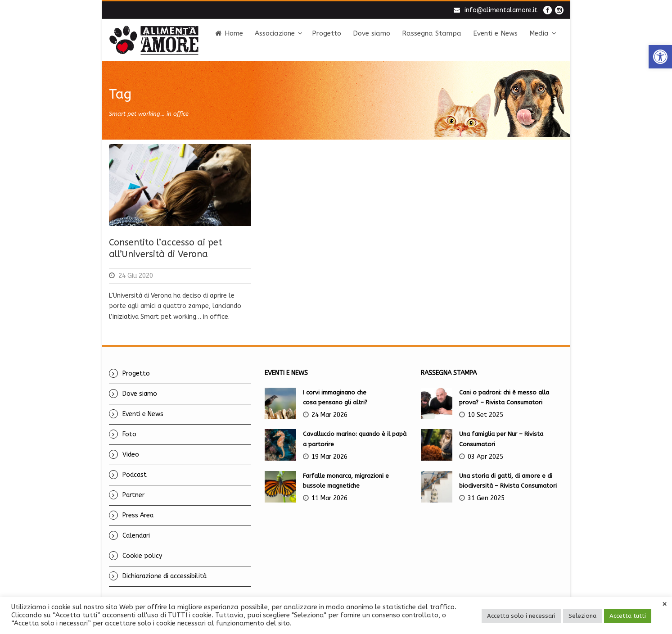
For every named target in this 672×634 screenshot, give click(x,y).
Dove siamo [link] (372, 33)
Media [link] (539, 33)
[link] (660, 57)
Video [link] (131, 455)
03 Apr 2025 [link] (485, 457)
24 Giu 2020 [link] (136, 276)
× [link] (665, 604)
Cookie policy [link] (142, 556)
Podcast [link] (135, 475)
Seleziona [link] (582, 616)
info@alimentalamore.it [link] (501, 10)
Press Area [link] (138, 515)
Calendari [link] (136, 536)
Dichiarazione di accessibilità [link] (165, 576)
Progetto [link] (327, 33)
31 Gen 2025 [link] (486, 498)
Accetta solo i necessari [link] (521, 616)
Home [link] (229, 33)
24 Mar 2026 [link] (329, 415)
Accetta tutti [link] (628, 616)
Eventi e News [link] (495, 33)
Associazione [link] (275, 33)
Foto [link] (129, 434)
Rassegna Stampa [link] (432, 33)
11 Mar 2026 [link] (329, 498)
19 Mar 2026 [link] (329, 457)
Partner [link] (133, 495)
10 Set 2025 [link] (485, 415)
